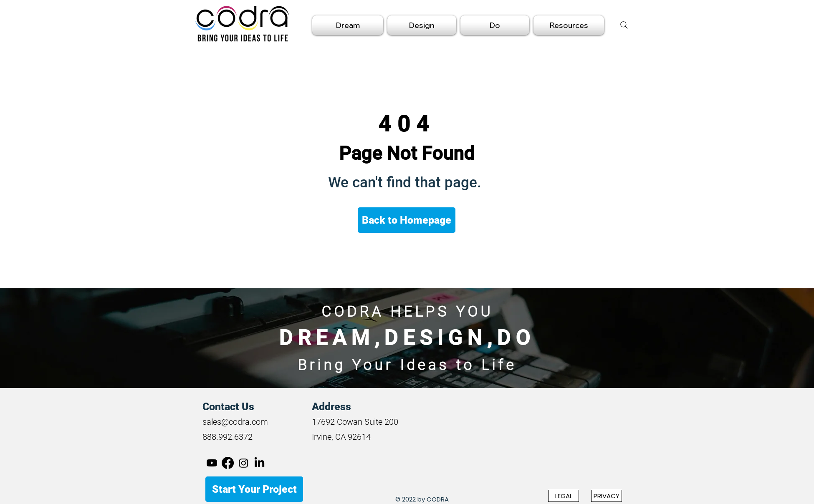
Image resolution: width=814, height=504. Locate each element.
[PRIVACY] (607, 496)
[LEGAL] (564, 496)
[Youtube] (212, 463)
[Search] (624, 25)
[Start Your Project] (254, 489)
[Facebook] (228, 463)
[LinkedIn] (259, 463)
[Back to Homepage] (407, 220)
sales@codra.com (235, 422)
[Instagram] (244, 463)
